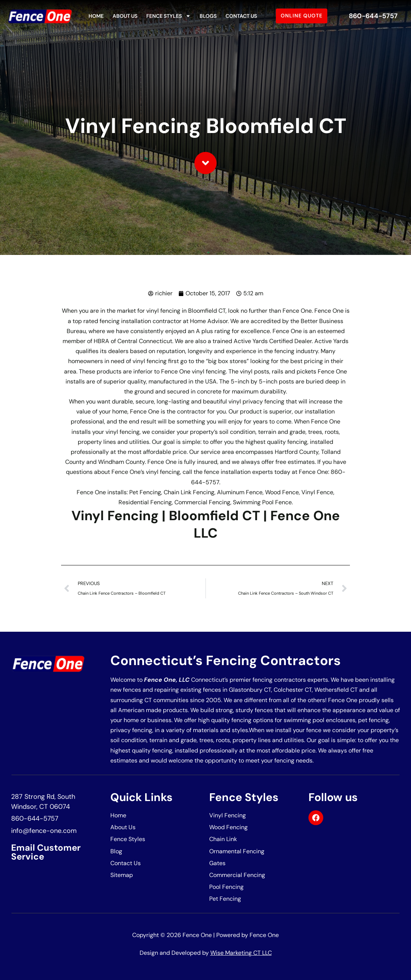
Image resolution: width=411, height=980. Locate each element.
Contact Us (241, 16)
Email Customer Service (46, 852)
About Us (125, 16)
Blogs (208, 16)
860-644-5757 (373, 16)
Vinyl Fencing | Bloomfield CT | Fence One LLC (206, 524)
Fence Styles (168, 16)
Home (96, 16)
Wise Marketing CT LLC (241, 953)
